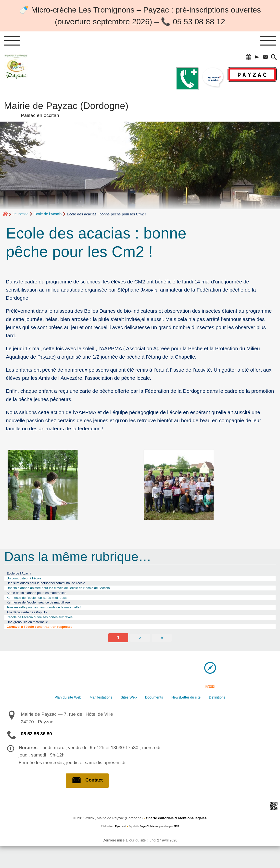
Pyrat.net (120, 849)
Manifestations (89, 718)
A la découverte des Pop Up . (35, 626)
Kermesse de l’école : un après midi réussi (48, 607)
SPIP (176, 849)
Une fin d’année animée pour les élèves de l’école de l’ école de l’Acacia (76, 594)
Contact (87, 803)
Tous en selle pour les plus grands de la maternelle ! (57, 619)
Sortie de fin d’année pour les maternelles (47, 600)
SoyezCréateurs (149, 849)
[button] (242, 58)
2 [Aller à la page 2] (140, 657)
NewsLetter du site (201, 718)
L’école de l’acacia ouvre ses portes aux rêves (51, 632)
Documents (159, 718)
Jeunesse (21, 214)
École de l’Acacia (48, 214)
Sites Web (125, 718)
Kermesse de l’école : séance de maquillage (50, 613)
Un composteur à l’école (31, 581)
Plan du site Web (45, 718)
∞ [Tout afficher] (162, 657)
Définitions (242, 718)
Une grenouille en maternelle (35, 639)
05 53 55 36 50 (36, 756)
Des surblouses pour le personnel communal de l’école (60, 587)
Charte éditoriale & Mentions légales (176, 841)
